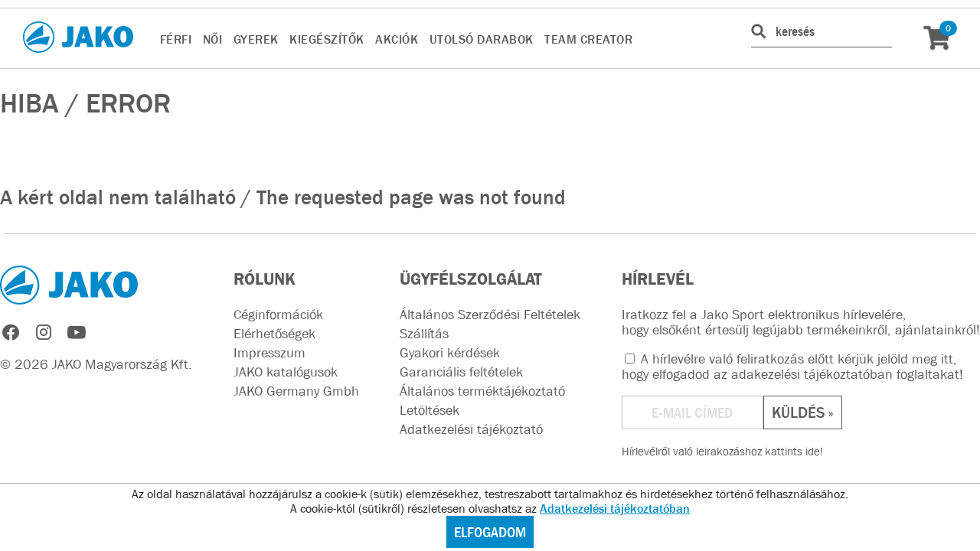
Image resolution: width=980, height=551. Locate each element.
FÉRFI (176, 39)
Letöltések (430, 410)
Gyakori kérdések (450, 353)
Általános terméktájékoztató (482, 391)
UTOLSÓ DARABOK (482, 39)
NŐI (213, 39)
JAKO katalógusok (286, 372)
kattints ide (792, 451)
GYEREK (256, 39)
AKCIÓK (397, 39)
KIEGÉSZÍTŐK (327, 39)
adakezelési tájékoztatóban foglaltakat (845, 374)
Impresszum (269, 353)
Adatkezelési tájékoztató (471, 429)
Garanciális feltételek (461, 372)
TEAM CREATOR (588, 39)
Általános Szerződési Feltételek (490, 315)
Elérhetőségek (274, 334)
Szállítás (424, 334)
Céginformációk (278, 315)
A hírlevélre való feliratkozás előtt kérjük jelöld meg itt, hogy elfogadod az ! (792, 367)
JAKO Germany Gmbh (296, 391)
